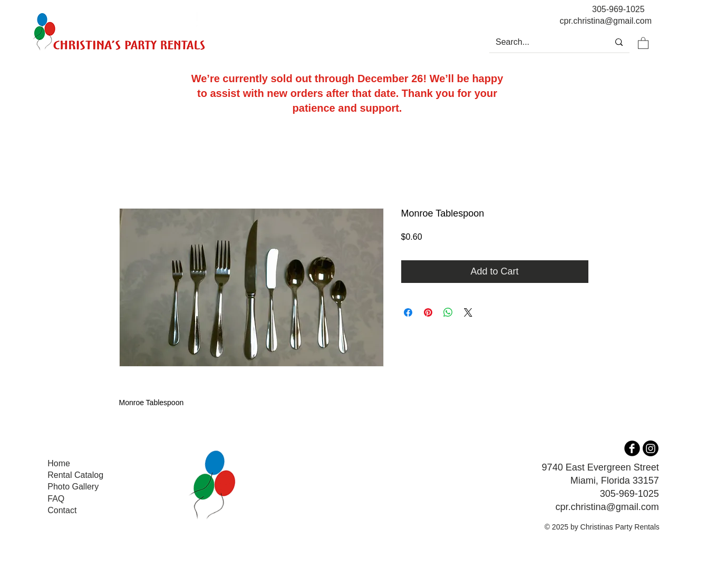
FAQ (56, 499)
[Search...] (541, 42)
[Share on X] (468, 312)
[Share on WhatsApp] (448, 312)
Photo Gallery (73, 487)
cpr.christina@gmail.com (607, 507)
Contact (62, 510)
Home (59, 463)
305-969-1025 (618, 9)
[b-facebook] (632, 448)
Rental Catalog (75, 475)
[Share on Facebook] (408, 312)
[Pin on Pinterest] (428, 312)
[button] (643, 43)
